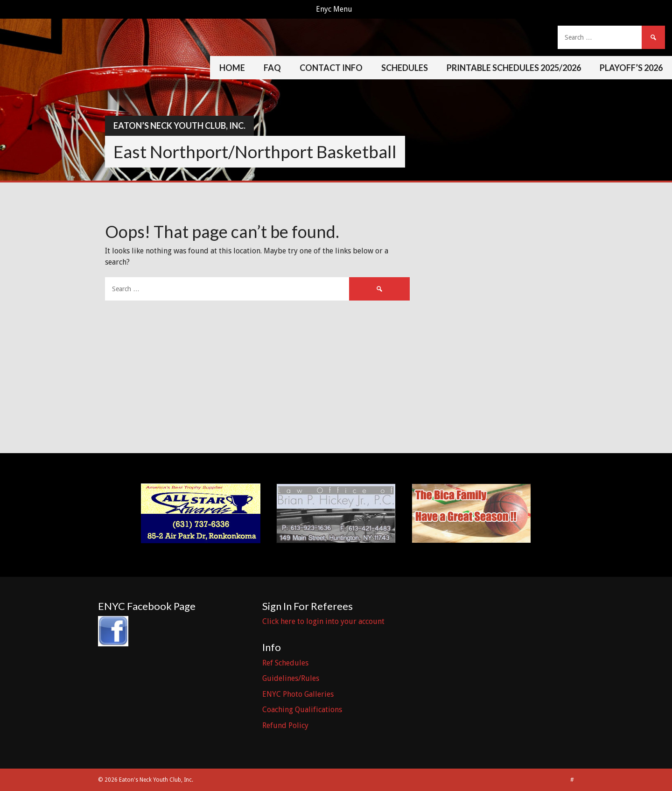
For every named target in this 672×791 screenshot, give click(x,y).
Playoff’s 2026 (631, 68)
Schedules (405, 68)
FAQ (272, 68)
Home (232, 68)
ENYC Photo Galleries (298, 694)
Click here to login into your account (323, 621)
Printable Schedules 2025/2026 (514, 68)
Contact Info (331, 68)
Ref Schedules (285, 663)
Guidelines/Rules (291, 678)
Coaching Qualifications (302, 710)
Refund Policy (285, 725)
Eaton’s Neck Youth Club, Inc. (179, 126)
